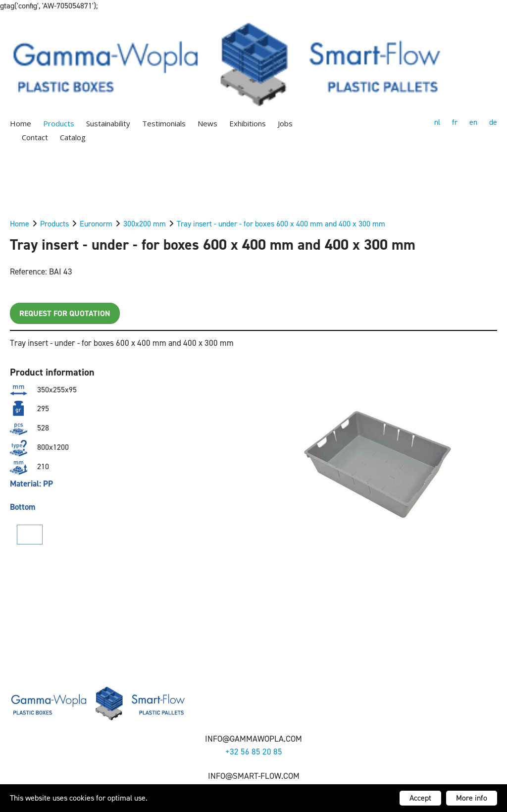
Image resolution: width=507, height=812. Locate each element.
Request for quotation (65, 313)
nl (437, 122)
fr (455, 122)
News (207, 123)
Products (59, 123)
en (473, 122)
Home (21, 123)
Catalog (73, 137)
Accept (420, 798)
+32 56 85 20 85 (254, 752)
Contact (35, 137)
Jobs (285, 123)
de (493, 122)
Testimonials (164, 123)
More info (472, 798)
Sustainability (108, 123)
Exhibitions (248, 123)
